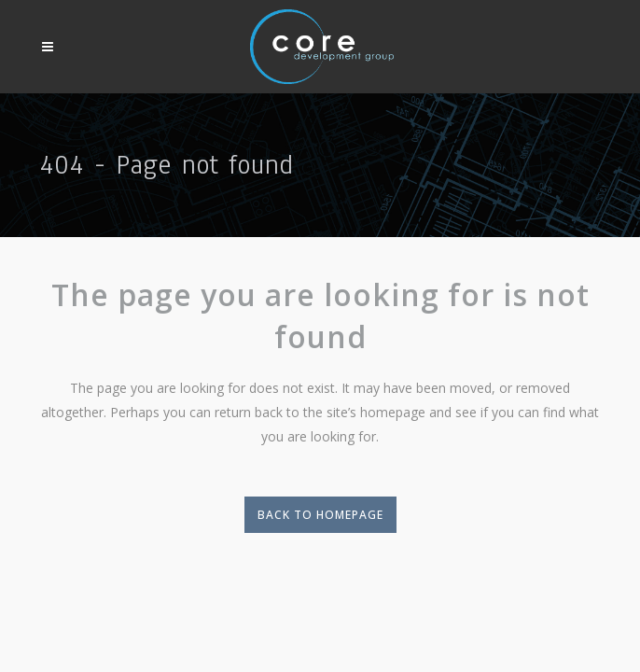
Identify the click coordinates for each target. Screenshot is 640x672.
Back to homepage (320, 515)
